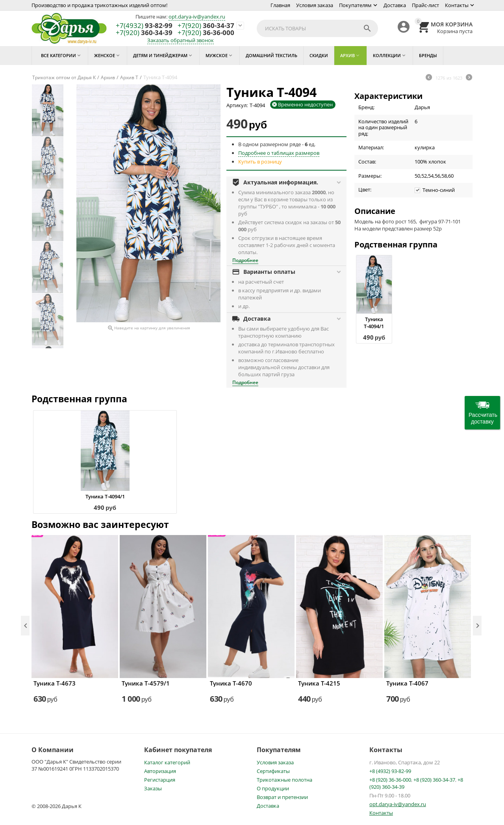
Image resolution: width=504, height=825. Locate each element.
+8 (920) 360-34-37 (434, 780)
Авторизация (160, 771)
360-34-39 (144, 33)
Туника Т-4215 (319, 683)
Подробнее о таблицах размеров (279, 153)
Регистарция (160, 780)
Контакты (457, 5)
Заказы (153, 788)
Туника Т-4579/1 (146, 683)
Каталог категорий (167, 762)
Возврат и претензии (282, 797)
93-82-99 (144, 26)
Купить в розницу (260, 162)
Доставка (395, 5)
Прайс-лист (425, 5)
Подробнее (245, 260)
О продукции (273, 788)
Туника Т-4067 (407, 683)
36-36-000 (206, 33)
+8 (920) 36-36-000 (390, 780)
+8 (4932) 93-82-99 (390, 771)
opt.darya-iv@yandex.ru (197, 17)
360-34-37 (206, 26)
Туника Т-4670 (231, 683)
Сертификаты (273, 771)
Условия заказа (315, 5)
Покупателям (355, 5)
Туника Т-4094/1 (374, 323)
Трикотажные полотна (284, 780)
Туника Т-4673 (55, 683)
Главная (280, 5)
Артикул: (237, 105)
